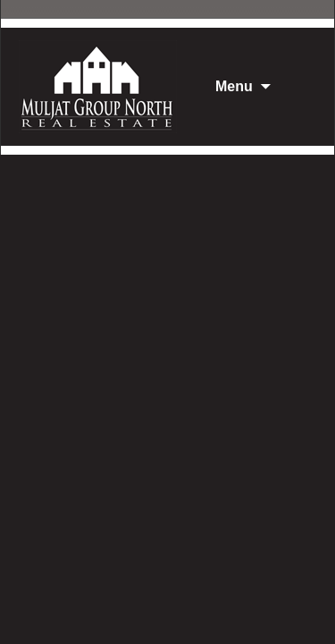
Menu (234, 86)
